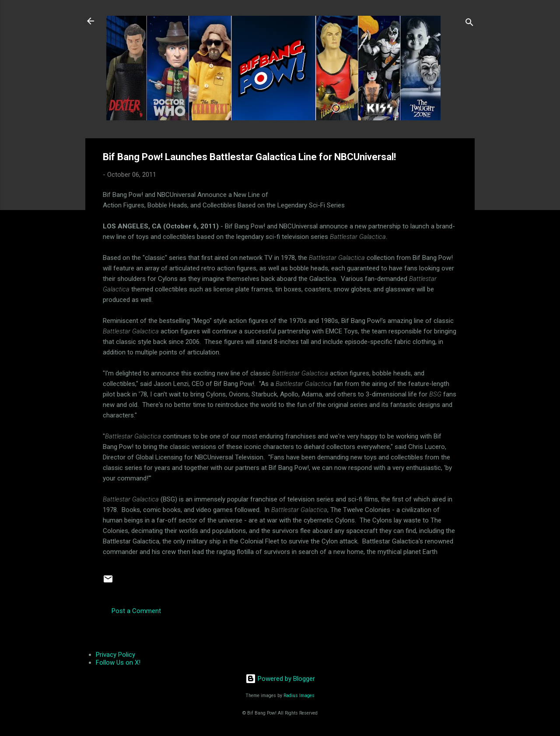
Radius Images (299, 696)
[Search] (469, 24)
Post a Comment (136, 611)
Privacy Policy (115, 655)
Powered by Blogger (280, 679)
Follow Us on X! (118, 662)
